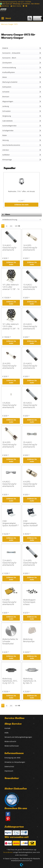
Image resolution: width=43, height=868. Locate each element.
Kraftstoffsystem (9, 72)
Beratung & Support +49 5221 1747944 (15, 2)
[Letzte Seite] (11, 226)
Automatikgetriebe (9, 126)
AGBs (7, 733)
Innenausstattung (9, 67)
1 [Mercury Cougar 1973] (3, 226)
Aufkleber (6, 155)
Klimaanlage (7, 160)
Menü (6, 18)
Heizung (6, 140)
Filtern (6, 214)
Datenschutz (9, 766)
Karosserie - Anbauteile (11, 53)
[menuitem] (6, 18)
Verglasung (7, 116)
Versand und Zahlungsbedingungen (18, 737)
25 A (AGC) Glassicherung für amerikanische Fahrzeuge (30, 366)
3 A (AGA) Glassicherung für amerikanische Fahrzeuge (9, 405)
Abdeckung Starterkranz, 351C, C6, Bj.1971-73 (10, 681)
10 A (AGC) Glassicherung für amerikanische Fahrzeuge (9, 248)
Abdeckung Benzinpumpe (29, 640)
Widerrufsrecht (10, 741)
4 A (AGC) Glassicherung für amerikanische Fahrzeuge (9, 484)
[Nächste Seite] (7, 226)
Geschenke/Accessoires (11, 145)
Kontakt (7, 728)
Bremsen (6, 97)
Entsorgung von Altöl (12, 758)
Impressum (9, 771)
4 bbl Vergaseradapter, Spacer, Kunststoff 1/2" (30, 523)
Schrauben (7, 111)
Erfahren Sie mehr (22, 205)
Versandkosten (8, 852)
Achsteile (6, 92)
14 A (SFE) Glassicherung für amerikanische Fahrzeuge (30, 248)
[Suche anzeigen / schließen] (30, 18)
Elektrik (5, 48)
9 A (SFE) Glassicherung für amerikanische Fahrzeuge (9, 602)
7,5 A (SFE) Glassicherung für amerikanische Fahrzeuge (30, 563)
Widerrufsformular (12, 746)
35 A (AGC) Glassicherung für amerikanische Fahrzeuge (30, 445)
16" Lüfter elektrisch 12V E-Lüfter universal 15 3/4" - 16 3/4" (11, 326)
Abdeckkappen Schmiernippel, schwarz (29, 602)
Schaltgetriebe (8, 130)
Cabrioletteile (7, 121)
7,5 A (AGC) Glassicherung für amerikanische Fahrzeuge (9, 563)
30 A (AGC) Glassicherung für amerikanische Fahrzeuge (30, 405)
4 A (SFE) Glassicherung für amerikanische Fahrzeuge (30, 484)
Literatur (6, 150)
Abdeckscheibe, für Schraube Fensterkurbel (10, 641)
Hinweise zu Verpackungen (15, 762)
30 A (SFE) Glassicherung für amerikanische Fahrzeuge (9, 445)
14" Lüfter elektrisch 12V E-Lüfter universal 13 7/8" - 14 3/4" (11, 287)
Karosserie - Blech (9, 58)
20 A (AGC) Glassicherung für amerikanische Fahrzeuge (30, 326)
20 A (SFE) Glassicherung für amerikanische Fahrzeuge (9, 366)
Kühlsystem (7, 87)
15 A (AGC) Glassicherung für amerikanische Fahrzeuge (30, 287)
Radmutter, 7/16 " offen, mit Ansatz (22, 191)
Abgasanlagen (8, 101)
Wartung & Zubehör (10, 82)
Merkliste (4, 6)
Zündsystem (7, 63)
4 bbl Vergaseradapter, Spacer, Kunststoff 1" (11, 523)
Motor (5, 77)
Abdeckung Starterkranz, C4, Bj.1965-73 (30, 681)
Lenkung (6, 106)
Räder (5, 135)
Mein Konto (16, 6)
